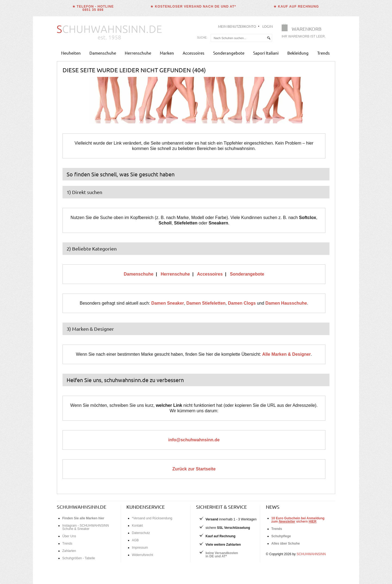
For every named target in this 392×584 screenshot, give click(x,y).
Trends (323, 53)
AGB (135, 540)
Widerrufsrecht (142, 555)
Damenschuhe (103, 53)
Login (267, 26)
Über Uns (69, 536)
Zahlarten (69, 551)
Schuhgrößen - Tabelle (79, 558)
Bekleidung (298, 53)
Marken (167, 53)
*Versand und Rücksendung (152, 518)
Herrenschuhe (138, 53)
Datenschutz (141, 533)
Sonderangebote (229, 53)
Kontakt (137, 526)
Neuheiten (71, 53)
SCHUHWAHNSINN (311, 554)
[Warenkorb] (305, 32)
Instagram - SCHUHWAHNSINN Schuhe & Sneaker (86, 527)
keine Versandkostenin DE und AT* (222, 555)
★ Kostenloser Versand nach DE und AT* (193, 7)
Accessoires (194, 53)
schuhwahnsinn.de (82, 507)
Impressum (140, 548)
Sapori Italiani (266, 53)
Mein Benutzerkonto (237, 26)
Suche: (202, 38)
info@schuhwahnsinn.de (194, 440)
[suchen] (269, 38)
